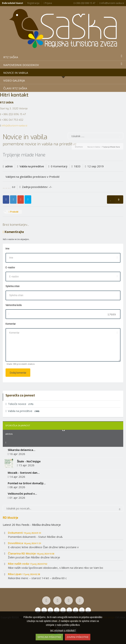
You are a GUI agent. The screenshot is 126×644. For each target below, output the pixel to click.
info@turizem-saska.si (112, 3)
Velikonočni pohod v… (22, 494)
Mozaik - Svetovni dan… (24, 473)
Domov (79, 147)
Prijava (48, 3)
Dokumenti (25, 533)
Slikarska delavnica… (22, 450)
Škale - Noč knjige (29, 461)
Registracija (33, 3)
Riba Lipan (24, 574)
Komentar (11, 324)
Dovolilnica (25, 543)
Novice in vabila (94, 147)
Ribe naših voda (28, 564)
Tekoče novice (19, 404)
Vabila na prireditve (32, 166)
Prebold (13, 212)
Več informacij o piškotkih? (63, 630)
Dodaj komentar (18, 373)
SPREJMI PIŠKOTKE (49, 637)
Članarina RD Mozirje (31, 553)
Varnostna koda (14, 305)
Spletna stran (13, 286)
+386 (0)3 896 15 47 (85, 3)
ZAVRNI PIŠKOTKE (78, 637)
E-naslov (10, 267)
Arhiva (9, 434)
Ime (7, 248)
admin (9, 166)
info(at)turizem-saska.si (14, 126)
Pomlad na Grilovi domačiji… (27, 483)
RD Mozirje (10, 518)
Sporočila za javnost (18, 425)
